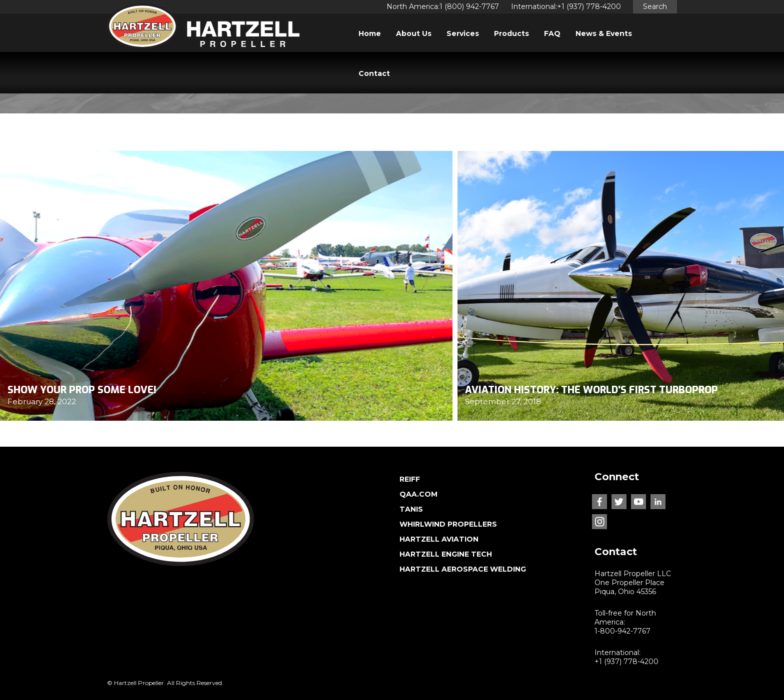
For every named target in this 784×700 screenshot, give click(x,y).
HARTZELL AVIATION (439, 539)
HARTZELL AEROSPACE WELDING (463, 569)
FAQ (552, 33)
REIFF (410, 479)
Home (370, 33)
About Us (414, 33)
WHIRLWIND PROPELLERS (448, 524)
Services (463, 33)
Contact (374, 73)
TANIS (411, 509)
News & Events (604, 33)
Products (511, 33)
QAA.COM (418, 494)
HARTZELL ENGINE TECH (446, 554)
